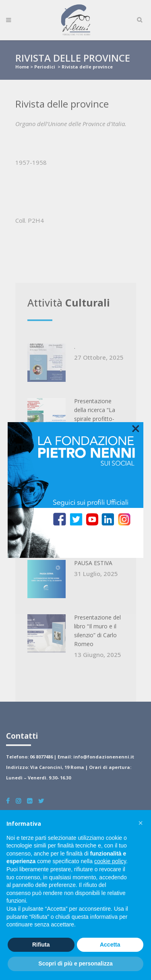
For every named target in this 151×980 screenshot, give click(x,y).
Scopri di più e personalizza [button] (75, 963)
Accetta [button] (110, 945)
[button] (141, 823)
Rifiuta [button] (41, 945)
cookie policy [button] (110, 861)
